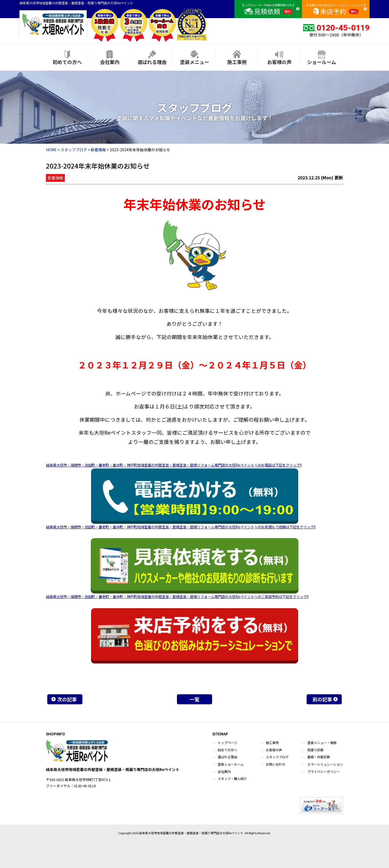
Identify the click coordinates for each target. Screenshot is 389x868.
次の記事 (67, 699)
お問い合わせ (276, 764)
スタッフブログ (277, 757)
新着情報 (55, 178)
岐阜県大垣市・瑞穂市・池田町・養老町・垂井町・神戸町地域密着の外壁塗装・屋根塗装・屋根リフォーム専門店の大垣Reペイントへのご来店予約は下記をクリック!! (177, 597)
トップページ (227, 743)
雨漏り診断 (316, 750)
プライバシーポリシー (324, 771)
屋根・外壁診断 (319, 757)
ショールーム (322, 58)
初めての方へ (67, 58)
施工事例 (237, 58)
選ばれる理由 (152, 58)
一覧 (194, 699)
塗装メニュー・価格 (322, 743)
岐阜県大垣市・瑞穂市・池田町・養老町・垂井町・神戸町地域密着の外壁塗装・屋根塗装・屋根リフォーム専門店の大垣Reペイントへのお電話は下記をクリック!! (174, 465)
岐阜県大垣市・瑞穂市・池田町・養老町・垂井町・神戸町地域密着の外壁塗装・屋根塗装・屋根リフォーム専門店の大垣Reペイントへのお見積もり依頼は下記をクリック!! (181, 527)
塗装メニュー (194, 58)
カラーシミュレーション (325, 764)
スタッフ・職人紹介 (232, 778)
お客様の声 (279, 58)
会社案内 (110, 58)
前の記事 (322, 699)
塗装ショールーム (231, 764)
